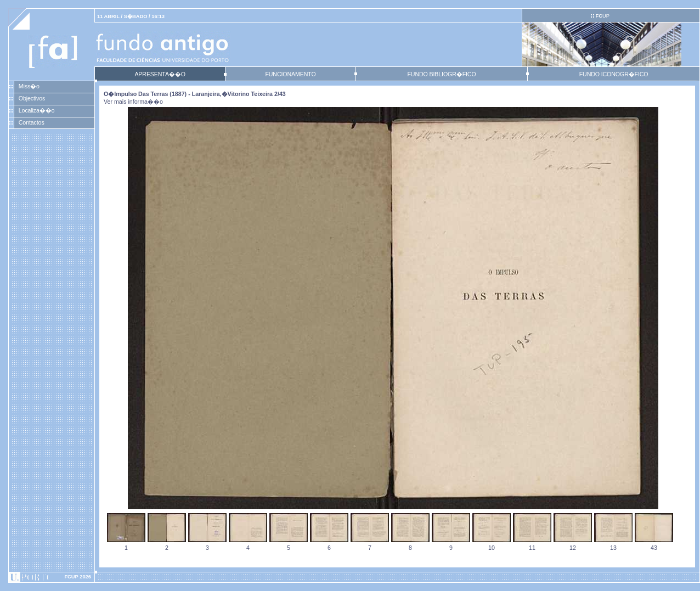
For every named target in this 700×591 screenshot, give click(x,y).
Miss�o (29, 86)
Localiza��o (37, 110)
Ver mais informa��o (133, 102)
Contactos (32, 122)
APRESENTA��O (160, 74)
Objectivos (32, 98)
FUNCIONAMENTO (290, 74)
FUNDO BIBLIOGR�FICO (441, 74)
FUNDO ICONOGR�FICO (614, 74)
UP (602, 16)
